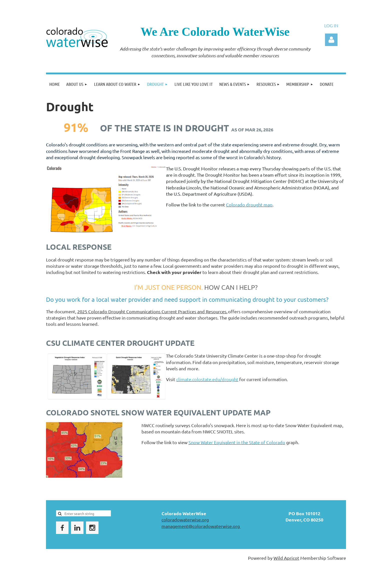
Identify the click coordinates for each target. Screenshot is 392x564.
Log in (331, 40)
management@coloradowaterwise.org (201, 526)
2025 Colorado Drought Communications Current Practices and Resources (152, 311)
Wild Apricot (286, 558)
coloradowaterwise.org (185, 520)
